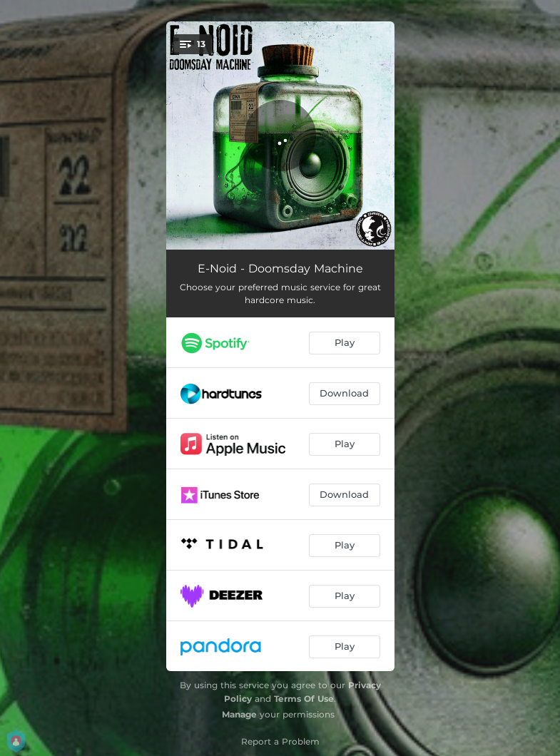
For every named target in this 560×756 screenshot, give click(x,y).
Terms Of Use (304, 699)
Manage (239, 714)
